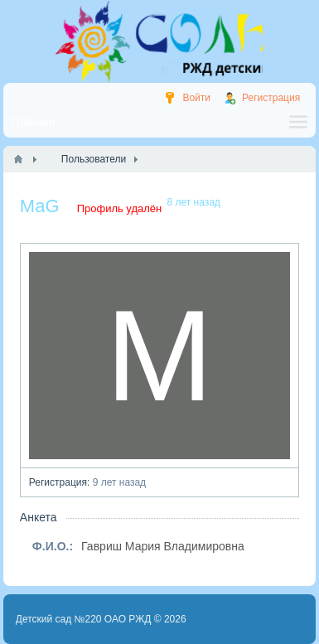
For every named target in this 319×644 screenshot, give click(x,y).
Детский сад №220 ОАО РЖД (84, 619)
